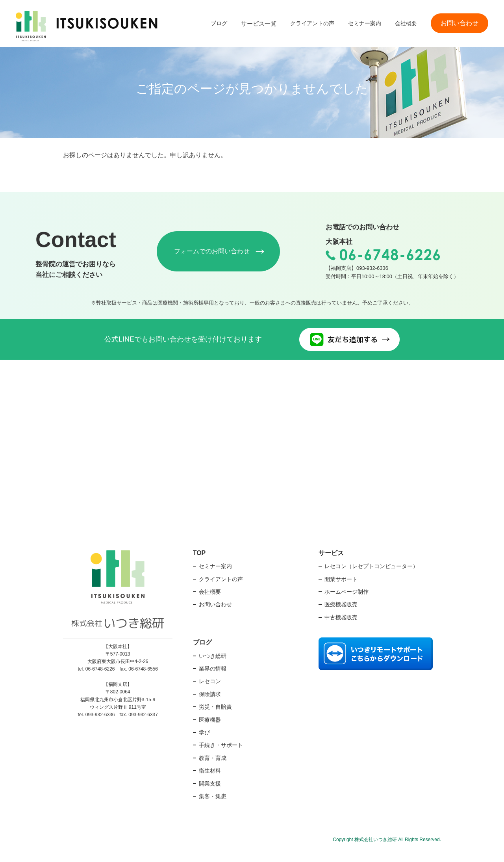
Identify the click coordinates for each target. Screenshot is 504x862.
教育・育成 (213, 769)
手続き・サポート (221, 756)
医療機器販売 (341, 615)
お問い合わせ (460, 23)
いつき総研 (213, 666)
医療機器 (210, 730)
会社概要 (406, 23)
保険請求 (210, 705)
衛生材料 (210, 781)
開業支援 (210, 794)
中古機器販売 (341, 628)
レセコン (210, 692)
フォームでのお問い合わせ (219, 256)
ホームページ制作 (346, 602)
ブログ (219, 23)
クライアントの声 (312, 23)
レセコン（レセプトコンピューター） (371, 577)
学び (204, 743)
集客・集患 (213, 807)
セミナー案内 (365, 23)
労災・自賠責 (215, 717)
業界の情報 (213, 679)
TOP (199, 563)
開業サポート (341, 589)
